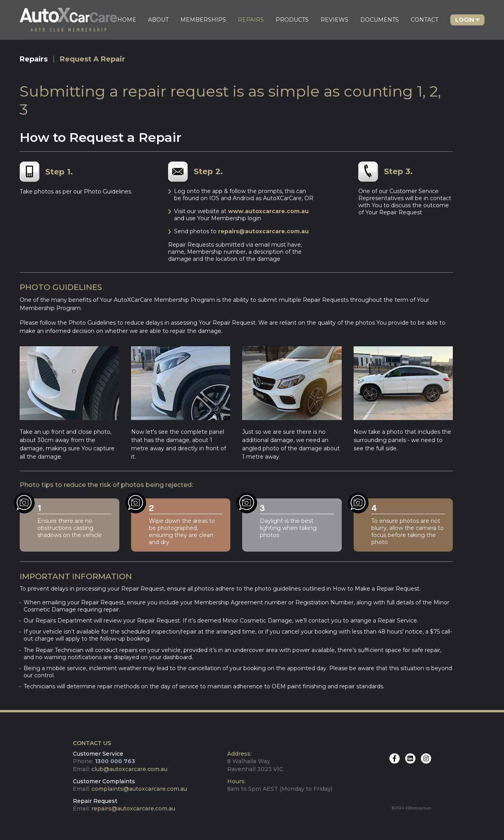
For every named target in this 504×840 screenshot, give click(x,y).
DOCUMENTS (379, 20)
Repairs (34, 59)
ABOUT (158, 20)
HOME (126, 20)
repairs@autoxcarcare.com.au (263, 231)
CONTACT (424, 20)
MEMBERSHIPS (203, 20)
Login (464, 20)
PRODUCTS (292, 20)
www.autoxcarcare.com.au (268, 211)
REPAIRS (250, 20)
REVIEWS (334, 20)
